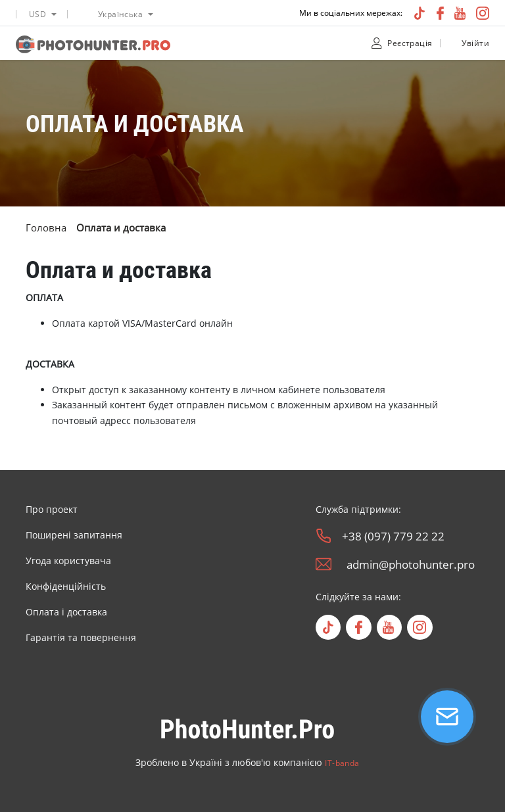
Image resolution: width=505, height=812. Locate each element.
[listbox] (41, 13)
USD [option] (37, 14)
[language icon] (85, 14)
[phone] (324, 536)
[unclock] (452, 43)
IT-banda (342, 763)
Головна (46, 227)
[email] (324, 564)
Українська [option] (120, 14)
